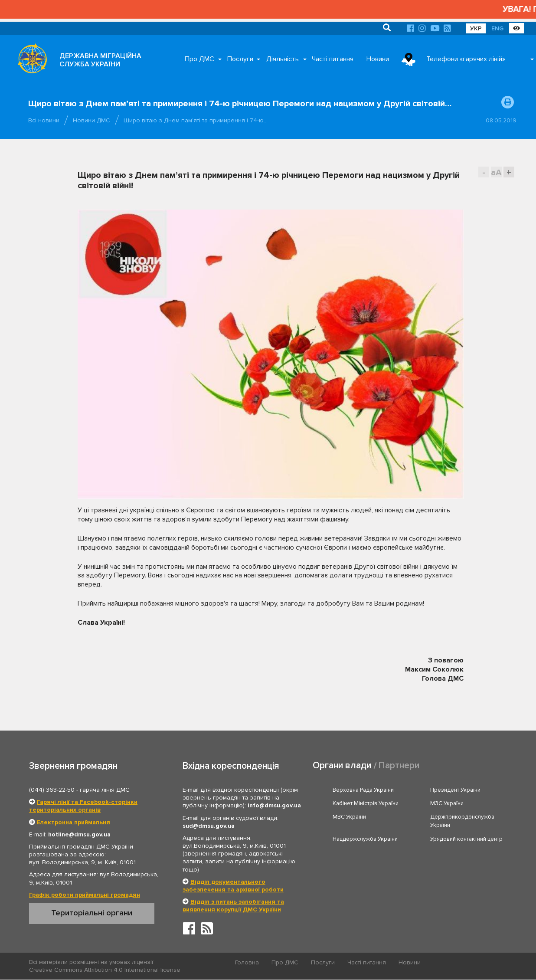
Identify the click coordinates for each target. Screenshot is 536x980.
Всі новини (44, 120)
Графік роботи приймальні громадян (85, 895)
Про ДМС (199, 59)
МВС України (349, 817)
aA (496, 172)
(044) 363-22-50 (52, 790)
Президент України (455, 790)
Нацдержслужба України (365, 839)
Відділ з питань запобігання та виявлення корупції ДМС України (233, 906)
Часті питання (333, 59)
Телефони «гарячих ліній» (466, 59)
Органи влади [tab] (342, 765)
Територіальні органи (92, 913)
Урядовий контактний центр (466, 839)
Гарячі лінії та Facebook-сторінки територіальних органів (83, 806)
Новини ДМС (92, 120)
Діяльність (283, 59)
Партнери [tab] (399, 765)
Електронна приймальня (74, 822)
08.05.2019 (501, 120)
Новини (378, 59)
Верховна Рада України (363, 790)
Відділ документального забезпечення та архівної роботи (233, 886)
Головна (247, 962)
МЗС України (447, 803)
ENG (497, 28)
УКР (476, 28)
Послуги (240, 59)
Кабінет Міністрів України (366, 803)
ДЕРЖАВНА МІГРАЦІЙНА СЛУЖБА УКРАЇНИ (100, 60)
